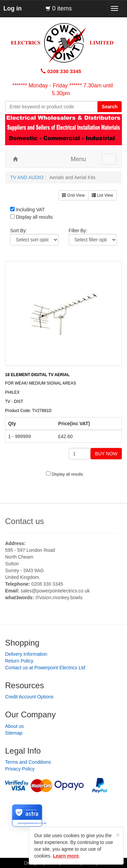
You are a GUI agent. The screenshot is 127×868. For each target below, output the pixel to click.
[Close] (118, 835)
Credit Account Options (29, 697)
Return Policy (19, 661)
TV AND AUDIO (27, 177)
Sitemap (14, 733)
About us (14, 726)
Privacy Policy (20, 769)
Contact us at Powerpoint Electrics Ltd (45, 668)
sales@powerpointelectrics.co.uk (55, 591)
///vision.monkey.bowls (59, 598)
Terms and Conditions (28, 762)
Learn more (66, 856)
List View (102, 195)
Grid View (73, 195)
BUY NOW (106, 454)
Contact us (25, 521)
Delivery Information (26, 654)
